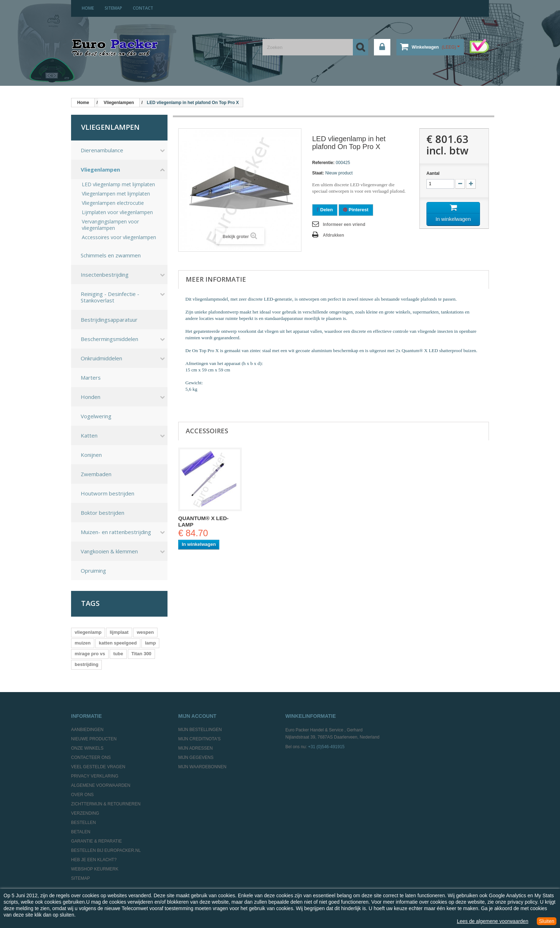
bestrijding (86, 664)
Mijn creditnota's (199, 739)
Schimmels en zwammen (111, 255)
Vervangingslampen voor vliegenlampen (110, 225)
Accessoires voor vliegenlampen (119, 237)
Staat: (318, 173)
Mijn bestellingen (200, 730)
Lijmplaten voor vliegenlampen (117, 212)
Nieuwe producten (94, 739)
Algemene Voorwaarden (101, 785)
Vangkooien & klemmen (109, 551)
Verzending (85, 813)
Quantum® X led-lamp (203, 521)
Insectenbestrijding (105, 275)
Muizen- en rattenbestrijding (116, 532)
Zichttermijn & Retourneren (106, 804)
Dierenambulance (102, 150)
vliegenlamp (88, 632)
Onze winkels (87, 748)
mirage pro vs (90, 654)
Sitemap (81, 878)
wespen (145, 632)
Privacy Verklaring (95, 776)
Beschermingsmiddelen (109, 339)
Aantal (433, 173)
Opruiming (93, 571)
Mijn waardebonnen (202, 767)
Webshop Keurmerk (95, 869)
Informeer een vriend (344, 224)
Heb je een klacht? (94, 860)
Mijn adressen (196, 748)
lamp (150, 643)
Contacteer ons (91, 757)
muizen (83, 643)
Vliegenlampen (100, 169)
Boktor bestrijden (102, 513)
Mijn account (197, 716)
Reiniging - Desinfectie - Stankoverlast (110, 297)
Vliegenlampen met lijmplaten (116, 194)
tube (118, 654)
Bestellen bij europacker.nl (106, 850)
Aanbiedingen (87, 730)
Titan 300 (141, 654)
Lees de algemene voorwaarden (492, 921)
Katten (89, 435)
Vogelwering (96, 416)
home (88, 8)
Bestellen (83, 823)
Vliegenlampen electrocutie (113, 203)
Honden (91, 397)
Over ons (82, 795)
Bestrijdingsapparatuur (109, 320)
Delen (325, 210)
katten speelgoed (118, 643)
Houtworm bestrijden (107, 493)
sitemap (113, 8)
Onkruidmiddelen (101, 358)
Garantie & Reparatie (96, 841)
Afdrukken (333, 235)
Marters (91, 377)
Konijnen (91, 455)
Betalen (81, 832)
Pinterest (356, 210)
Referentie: (323, 163)
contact (143, 8)
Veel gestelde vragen (98, 767)
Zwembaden (96, 474)
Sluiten (547, 921)
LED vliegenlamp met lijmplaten (118, 184)
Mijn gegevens (196, 757)
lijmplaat (119, 632)
